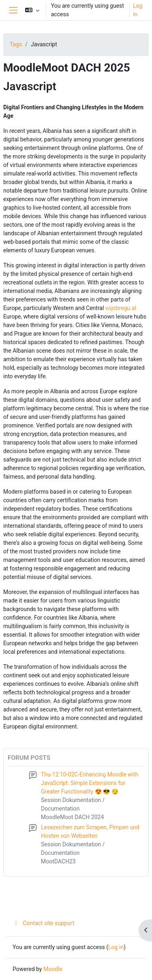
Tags (16, 44)
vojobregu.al (121, 308)
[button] (32, 10)
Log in (138, 10)
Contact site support (43, 923)
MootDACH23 (58, 861)
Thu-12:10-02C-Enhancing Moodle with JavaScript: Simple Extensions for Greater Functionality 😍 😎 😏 (90, 783)
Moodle (53, 969)
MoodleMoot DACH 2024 (72, 817)
